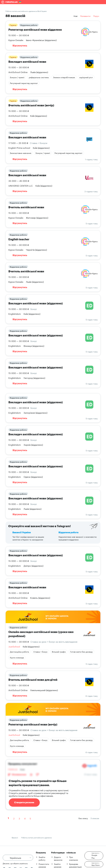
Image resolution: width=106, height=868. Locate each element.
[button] (94, 856)
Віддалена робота (68, 533)
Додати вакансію (58, 858)
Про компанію (74, 858)
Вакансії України (22, 533)
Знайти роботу (42, 858)
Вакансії (15, 837)
